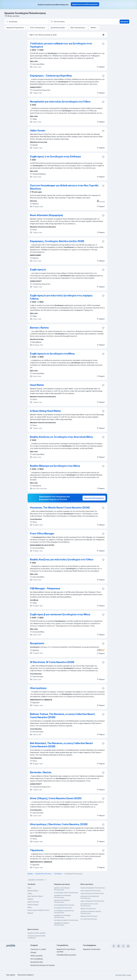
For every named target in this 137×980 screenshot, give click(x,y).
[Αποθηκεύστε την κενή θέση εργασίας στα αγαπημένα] (103, 44)
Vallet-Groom (38, 131)
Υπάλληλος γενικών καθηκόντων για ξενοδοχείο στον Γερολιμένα (61, 45)
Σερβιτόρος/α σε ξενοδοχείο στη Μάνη (52, 354)
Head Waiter (37, 385)
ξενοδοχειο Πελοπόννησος (63, 908)
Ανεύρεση (124, 22)
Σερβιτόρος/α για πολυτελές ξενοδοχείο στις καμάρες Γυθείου (61, 297)
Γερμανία (30, 899)
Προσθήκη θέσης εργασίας (66, 955)
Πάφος (30, 893)
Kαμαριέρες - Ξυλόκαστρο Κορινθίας (51, 76)
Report (101, 67)
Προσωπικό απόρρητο (26, 975)
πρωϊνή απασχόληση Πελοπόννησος (93, 888)
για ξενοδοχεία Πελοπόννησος (64, 905)
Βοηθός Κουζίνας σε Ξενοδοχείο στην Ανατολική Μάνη (61, 437)
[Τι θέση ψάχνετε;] (27, 22)
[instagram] (119, 946)
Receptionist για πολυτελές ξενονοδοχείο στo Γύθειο (60, 102)
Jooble (129, 975)
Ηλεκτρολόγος (38, 688)
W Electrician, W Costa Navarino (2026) (52, 662)
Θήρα (29, 888)
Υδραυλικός (37, 850)
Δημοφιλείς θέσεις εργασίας (37, 933)
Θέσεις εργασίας (37, 956)
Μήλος (30, 907)
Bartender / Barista (41, 772)
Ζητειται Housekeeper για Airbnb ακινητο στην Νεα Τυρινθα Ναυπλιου (64, 187)
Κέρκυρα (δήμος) (33, 891)
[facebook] (114, 946)
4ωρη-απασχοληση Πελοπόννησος (92, 893)
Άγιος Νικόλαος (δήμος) (35, 896)
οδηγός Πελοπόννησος (88, 909)
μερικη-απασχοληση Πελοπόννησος (92, 901)
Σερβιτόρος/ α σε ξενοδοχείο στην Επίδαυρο (55, 157)
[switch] (104, 35)
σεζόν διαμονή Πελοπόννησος (91, 891)
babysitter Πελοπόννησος (89, 916)
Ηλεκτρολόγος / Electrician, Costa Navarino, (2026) (59, 824)
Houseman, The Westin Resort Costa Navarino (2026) (60, 508)
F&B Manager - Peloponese (45, 588)
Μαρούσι (30, 913)
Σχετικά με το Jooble (38, 949)
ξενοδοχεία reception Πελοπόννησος (66, 920)
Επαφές (33, 952)
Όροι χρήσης (11, 975)
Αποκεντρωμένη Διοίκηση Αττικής (38, 910)
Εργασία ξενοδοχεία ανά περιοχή (43, 965)
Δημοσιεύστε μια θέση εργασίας (85, 4)
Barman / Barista (39, 328)
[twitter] (123, 946)
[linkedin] (128, 946)
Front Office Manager (42, 534)
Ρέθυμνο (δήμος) (33, 905)
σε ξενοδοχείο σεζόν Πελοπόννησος (66, 893)
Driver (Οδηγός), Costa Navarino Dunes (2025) (56, 798)
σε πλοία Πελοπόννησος (89, 919)
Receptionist (37, 643)
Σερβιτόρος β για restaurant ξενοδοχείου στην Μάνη (60, 614)
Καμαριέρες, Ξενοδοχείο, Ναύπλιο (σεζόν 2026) (57, 241)
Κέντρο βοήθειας (37, 959)
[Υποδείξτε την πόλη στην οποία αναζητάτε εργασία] (71, 22)
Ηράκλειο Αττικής (33, 902)
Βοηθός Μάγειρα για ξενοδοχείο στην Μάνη (55, 466)
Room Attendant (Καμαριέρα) (46, 215)
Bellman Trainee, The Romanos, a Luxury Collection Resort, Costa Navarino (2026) (63, 716)
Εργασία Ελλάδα (37, 962)
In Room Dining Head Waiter (45, 411)
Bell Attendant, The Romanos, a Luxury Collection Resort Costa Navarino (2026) (61, 745)
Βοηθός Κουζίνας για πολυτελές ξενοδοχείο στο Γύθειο (62, 559)
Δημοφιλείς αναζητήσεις (38, 880)
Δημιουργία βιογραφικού (94, 498)
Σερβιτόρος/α (38, 270)
